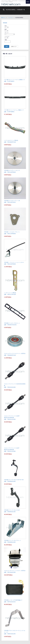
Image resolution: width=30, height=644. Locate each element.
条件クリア (14, 46)
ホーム (3, 18)
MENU (28, 2)
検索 (7, 46)
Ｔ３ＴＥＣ (10, 18)
